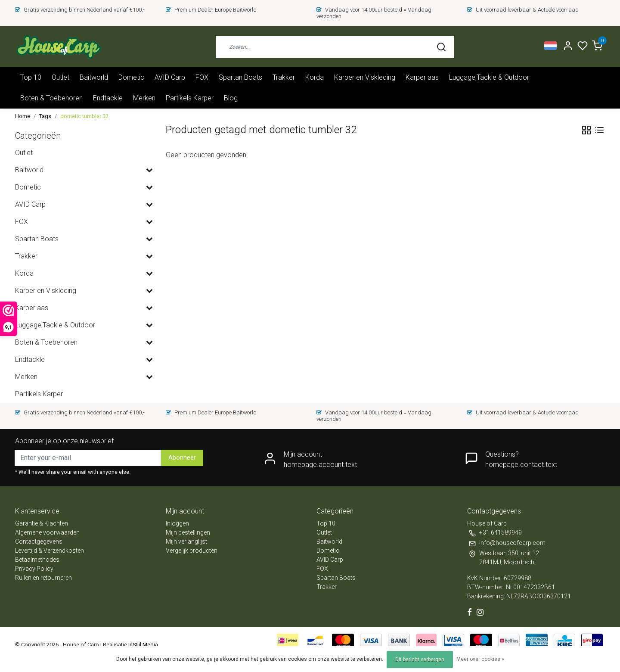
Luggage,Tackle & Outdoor (489, 77)
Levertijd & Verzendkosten (50, 551)
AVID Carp (170, 77)
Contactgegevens (39, 541)
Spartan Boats (240, 77)
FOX (202, 77)
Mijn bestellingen (188, 532)
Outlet (60, 77)
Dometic (131, 77)
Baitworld (94, 77)
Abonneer (182, 458)
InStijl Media (143, 645)
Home (23, 116)
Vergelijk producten (192, 551)
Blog (231, 98)
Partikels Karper (190, 98)
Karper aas (422, 77)
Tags (45, 116)
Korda (315, 77)
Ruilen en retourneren (43, 578)
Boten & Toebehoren (51, 98)
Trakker (284, 77)
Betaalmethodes (37, 560)
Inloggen (177, 523)
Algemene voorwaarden (47, 532)
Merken (144, 98)
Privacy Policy (34, 569)
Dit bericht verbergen (420, 660)
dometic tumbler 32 (84, 116)
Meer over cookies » (480, 659)
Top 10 (31, 77)
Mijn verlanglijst (186, 541)
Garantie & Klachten (42, 523)
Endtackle (108, 98)
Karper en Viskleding (365, 77)
